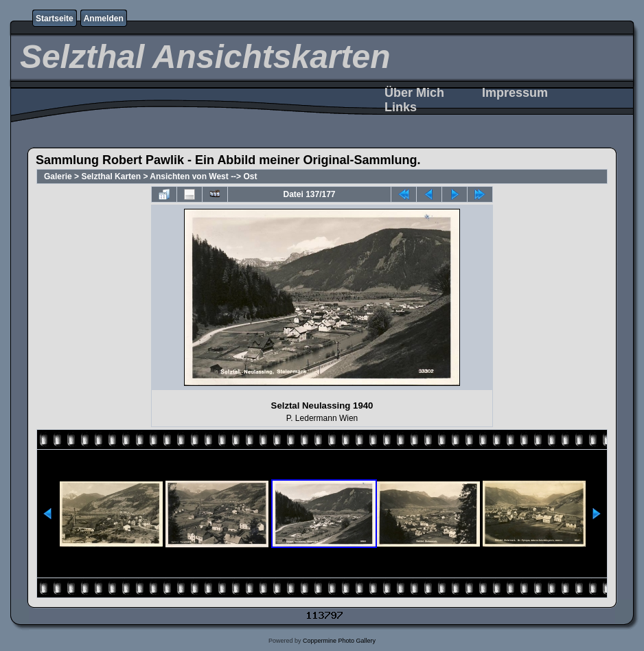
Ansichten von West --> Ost (203, 176)
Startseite (55, 19)
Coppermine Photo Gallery (339, 641)
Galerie (58, 176)
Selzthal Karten (111, 176)
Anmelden (104, 19)
